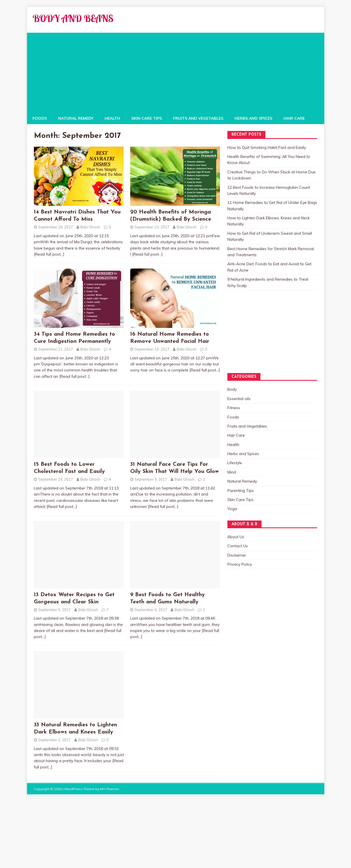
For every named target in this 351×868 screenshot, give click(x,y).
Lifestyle (235, 463)
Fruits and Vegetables (198, 118)
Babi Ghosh (90, 227)
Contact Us (238, 546)
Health (112, 118)
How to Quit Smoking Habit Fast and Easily (267, 147)
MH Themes (110, 789)
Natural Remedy (76, 118)
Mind (232, 472)
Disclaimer (237, 555)
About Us (236, 537)
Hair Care (294, 118)
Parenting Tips (241, 491)
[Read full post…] (49, 254)
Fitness (234, 408)
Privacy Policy (240, 564)
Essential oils (239, 399)
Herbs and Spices (253, 118)
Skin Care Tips (147, 118)
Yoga (232, 509)
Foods (40, 118)
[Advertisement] (176, 71)
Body (232, 389)
